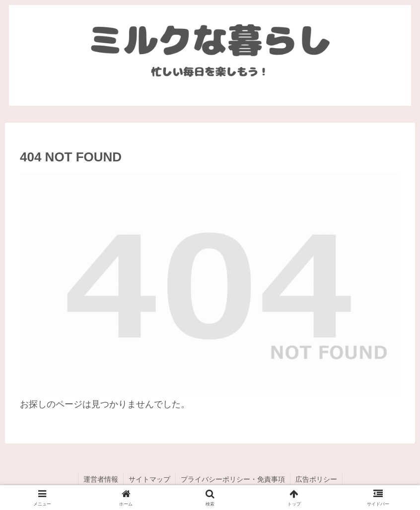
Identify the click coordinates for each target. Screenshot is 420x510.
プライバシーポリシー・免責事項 (233, 479)
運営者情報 (101, 479)
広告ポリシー (316, 479)
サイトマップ (149, 479)
